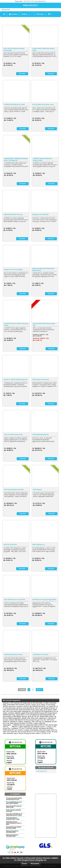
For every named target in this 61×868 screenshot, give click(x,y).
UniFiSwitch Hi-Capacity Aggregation (44, 600)
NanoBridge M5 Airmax (48, 708)
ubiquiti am (6, 722)
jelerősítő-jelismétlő (46, 715)
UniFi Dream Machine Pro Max (14, 490)
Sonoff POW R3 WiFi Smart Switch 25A (44, 324)
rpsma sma (12, 706)
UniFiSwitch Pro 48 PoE (41, 655)
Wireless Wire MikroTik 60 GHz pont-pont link (23, 720)
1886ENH (18, 713)
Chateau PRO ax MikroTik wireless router (43, 49)
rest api (28, 705)
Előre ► (39, 690)
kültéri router (35, 718)
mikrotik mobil (26, 718)
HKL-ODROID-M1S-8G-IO (37, 706)
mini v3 (20, 732)
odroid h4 (19, 708)
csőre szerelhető (8, 733)
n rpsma (33, 705)
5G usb (37, 717)
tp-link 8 (21, 730)
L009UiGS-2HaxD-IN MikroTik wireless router (42, 159)
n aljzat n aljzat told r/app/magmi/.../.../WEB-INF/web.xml (24, 724)
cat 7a (38, 705)
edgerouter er (43, 718)
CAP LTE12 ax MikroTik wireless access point (14, 49)
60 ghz (49, 727)
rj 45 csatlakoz (41, 732)
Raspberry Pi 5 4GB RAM (40, 214)
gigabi (23, 713)
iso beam (6, 720)
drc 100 (44, 720)
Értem (24, 864)
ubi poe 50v (6, 728)
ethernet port (52, 718)
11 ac (49, 733)
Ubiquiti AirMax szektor (47, 717)
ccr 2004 (46, 703)
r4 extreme (19, 706)
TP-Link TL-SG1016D (26, 728)
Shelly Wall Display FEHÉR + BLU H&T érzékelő (14, 828)
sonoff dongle (34, 730)
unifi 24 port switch (45, 730)
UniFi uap (38, 722)
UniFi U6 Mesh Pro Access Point (15, 600)
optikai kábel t (20, 715)
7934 (33, 722)
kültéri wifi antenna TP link (27, 710)
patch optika (39, 710)
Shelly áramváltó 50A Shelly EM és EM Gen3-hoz (43, 269)
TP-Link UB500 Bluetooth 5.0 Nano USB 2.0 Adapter (14, 803)
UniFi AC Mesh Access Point (13, 435)
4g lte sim (31, 717)
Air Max (49, 732)
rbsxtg (43, 705)
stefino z (38, 733)
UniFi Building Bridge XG (40, 435)
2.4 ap (7, 723)
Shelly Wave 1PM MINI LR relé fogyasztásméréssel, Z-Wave (14, 815)
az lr (16, 730)
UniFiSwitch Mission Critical (13, 655)
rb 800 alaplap (17, 717)
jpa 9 (39, 720)
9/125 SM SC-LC (28, 732)
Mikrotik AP (14, 722)
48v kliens (22, 723)
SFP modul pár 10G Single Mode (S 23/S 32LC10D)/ (27, 703)
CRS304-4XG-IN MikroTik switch (14, 104)
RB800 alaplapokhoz (14, 718)
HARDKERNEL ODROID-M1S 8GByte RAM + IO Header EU (16, 159)
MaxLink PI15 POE (12, 710)
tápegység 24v (26, 711)
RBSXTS (15, 727)
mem (8, 732)
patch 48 (37, 708)
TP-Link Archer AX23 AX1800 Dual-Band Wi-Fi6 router (14, 799)
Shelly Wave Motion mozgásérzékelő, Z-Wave (13, 819)
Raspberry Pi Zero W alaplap (13, 269)
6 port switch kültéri (15, 711)
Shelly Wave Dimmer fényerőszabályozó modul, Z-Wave (14, 823)
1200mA (21, 722)
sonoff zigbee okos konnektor (16, 705)
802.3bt (21, 733)
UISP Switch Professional (40, 380)
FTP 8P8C (29, 723)
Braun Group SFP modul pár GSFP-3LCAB (14, 807)
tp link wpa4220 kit (28, 708)
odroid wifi (14, 732)
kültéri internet (14, 723)
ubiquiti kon (27, 722)
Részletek (35, 864)
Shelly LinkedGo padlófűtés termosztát (14, 811)
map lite (35, 728)
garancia (24, 717)
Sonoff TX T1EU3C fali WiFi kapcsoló (16, 380)
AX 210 (44, 733)
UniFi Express (37, 490)
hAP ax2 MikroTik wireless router (43, 104)
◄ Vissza (22, 690)
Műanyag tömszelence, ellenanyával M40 (12, 832)
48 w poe (55, 732)
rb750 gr (26, 706)
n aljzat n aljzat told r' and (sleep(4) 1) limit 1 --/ (32, 727)
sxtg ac (16, 733)
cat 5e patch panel (10, 708)
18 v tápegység (47, 722)
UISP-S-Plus (50, 720)
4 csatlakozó (14, 728)
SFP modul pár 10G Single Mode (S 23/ (44, 711)
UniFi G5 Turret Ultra (10, 545)
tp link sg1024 (48, 710)
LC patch (26, 730)
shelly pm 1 (6, 703)
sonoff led (11, 713)
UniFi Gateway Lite (38, 545)
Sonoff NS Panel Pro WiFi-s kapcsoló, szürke (16, 324)
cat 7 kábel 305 (51, 706)
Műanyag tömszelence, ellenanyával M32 (12, 836)
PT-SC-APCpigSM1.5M (32, 715)
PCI (35, 732)
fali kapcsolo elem (30, 733)
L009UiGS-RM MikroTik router (13, 214)
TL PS (54, 727)
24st (7, 711)
